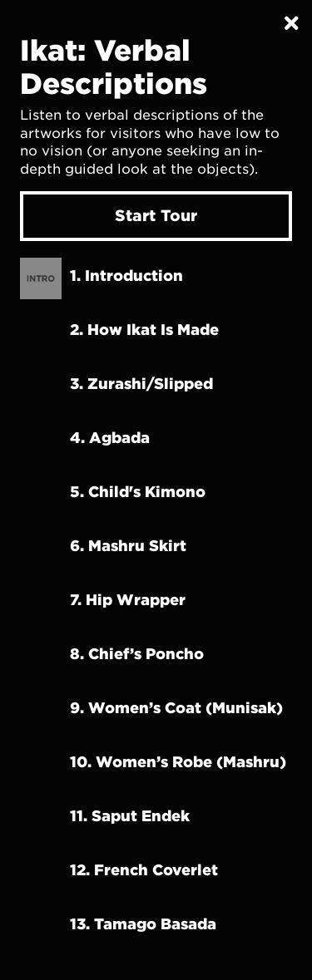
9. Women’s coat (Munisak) (176, 707)
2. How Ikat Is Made (144, 329)
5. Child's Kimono (138, 491)
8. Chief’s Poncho (137, 653)
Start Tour (156, 215)
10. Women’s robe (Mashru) (178, 761)
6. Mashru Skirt (128, 545)
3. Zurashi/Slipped (141, 383)
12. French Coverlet (144, 869)
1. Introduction (126, 275)
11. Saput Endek (130, 815)
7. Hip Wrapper (128, 599)
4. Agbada (110, 437)
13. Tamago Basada (143, 923)
